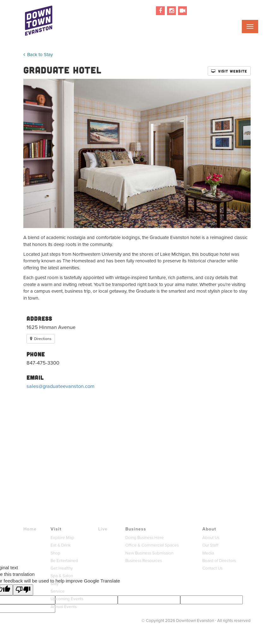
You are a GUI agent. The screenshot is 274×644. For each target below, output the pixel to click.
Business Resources (144, 561)
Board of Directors (219, 561)
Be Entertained (64, 561)
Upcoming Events (67, 599)
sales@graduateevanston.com (60, 386)
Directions (41, 339)
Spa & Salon (62, 576)
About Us (211, 538)
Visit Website (229, 71)
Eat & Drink (61, 545)
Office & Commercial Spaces (152, 545)
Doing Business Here (145, 538)
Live (103, 529)
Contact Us (212, 568)
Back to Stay (38, 55)
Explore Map (62, 538)
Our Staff (210, 545)
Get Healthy (62, 568)
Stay (55, 584)
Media (208, 553)
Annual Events (64, 607)
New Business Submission (149, 553)
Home (30, 529)
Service (58, 591)
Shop (55, 553)
